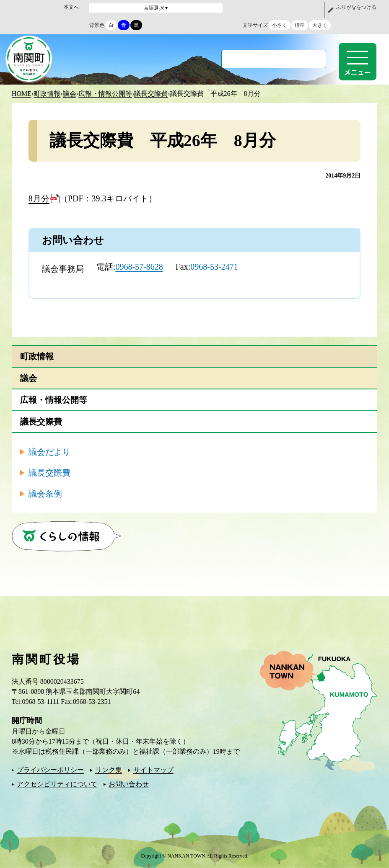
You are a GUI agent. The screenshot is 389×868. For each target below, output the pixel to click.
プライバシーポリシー (50, 770)
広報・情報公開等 (105, 94)
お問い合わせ (129, 784)
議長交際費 (151, 94)
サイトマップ (153, 770)
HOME (22, 94)
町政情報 (47, 94)
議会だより (49, 452)
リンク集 (109, 770)
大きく (320, 25)
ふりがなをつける (356, 7)
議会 (70, 94)
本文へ (71, 7)
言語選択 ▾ (156, 8)
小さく (280, 25)
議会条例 (45, 494)
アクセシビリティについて (57, 784)
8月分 (39, 198)
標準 (300, 25)
